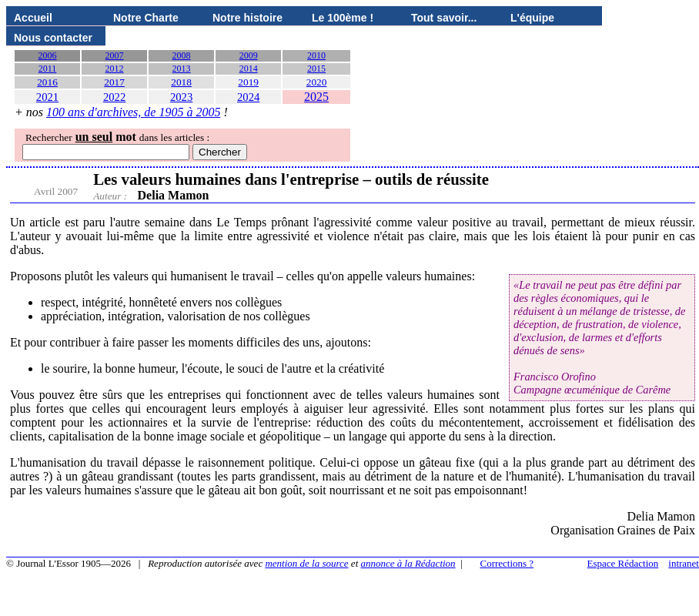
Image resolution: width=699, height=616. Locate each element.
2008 (182, 55)
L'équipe (532, 18)
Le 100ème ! (343, 18)
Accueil (33, 18)
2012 (115, 69)
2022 (114, 97)
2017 (114, 82)
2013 (182, 69)
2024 (248, 97)
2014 (249, 69)
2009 (249, 55)
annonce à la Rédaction (408, 563)
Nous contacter (53, 38)
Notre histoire (247, 18)
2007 (115, 55)
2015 (316, 69)
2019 (248, 82)
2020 (317, 82)
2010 (316, 55)
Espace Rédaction (623, 563)
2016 (47, 82)
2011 (48, 69)
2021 (47, 97)
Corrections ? (507, 563)
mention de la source (306, 563)
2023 (181, 97)
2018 (181, 82)
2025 (316, 97)
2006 (48, 55)
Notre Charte (146, 18)
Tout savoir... (444, 18)
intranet (684, 563)
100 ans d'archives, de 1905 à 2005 (133, 112)
